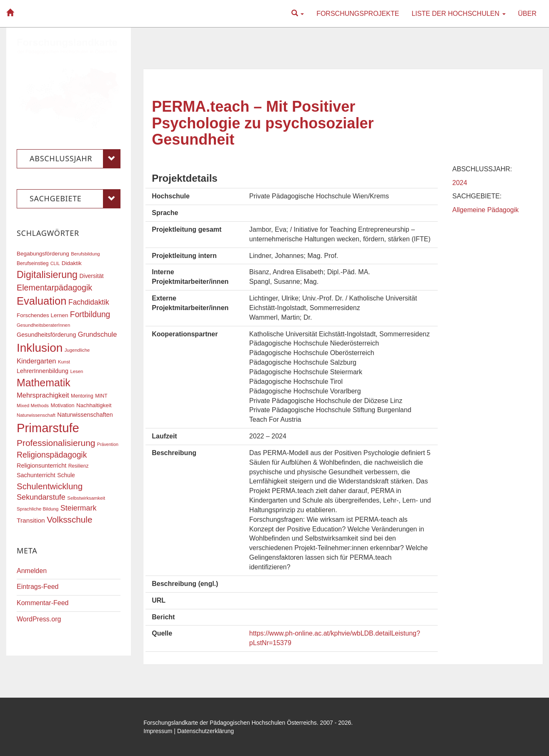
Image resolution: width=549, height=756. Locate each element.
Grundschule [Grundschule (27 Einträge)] (98, 334)
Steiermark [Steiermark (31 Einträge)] (79, 508)
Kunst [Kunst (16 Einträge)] (64, 362)
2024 (460, 183)
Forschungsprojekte (358, 14)
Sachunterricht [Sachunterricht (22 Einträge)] (36, 475)
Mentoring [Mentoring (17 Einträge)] (82, 396)
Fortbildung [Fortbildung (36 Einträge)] (90, 314)
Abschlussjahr (75, 159)
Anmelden (32, 571)
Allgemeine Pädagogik (485, 210)
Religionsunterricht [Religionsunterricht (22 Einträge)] (41, 466)
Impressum (158, 731)
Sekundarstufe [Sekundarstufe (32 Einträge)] (41, 497)
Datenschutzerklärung (206, 731)
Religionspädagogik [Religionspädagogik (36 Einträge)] (52, 455)
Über (527, 14)
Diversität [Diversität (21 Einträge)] (91, 276)
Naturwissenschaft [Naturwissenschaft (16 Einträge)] (36, 415)
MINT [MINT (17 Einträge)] (101, 396)
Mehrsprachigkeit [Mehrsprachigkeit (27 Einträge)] (43, 395)
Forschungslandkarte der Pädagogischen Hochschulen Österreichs (230, 723)
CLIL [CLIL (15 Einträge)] (55, 263)
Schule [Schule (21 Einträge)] (66, 475)
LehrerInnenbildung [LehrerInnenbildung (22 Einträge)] (43, 371)
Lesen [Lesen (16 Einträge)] (76, 371)
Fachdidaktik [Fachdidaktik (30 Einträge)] (89, 302)
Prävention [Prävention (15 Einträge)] (108, 444)
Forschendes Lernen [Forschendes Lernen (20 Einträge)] (42, 315)
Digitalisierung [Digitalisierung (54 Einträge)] (47, 275)
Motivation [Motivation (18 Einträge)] (62, 406)
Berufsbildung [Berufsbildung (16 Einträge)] (85, 254)
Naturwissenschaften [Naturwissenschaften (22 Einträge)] (85, 415)
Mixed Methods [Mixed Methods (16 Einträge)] (33, 406)
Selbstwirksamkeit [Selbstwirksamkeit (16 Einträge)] (86, 498)
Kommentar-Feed (43, 603)
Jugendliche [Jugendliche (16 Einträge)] (77, 350)
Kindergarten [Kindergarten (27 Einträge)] (36, 361)
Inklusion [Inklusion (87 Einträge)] (40, 348)
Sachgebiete (75, 199)
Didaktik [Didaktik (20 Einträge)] (72, 263)
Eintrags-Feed (38, 587)
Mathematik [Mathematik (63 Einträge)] (44, 383)
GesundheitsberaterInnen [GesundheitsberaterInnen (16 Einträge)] (43, 325)
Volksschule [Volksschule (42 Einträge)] (69, 519)
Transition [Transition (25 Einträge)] (31, 520)
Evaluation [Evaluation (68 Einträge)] (42, 301)
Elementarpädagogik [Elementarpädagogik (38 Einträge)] (54, 288)
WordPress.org (39, 619)
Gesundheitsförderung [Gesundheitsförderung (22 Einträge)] (46, 335)
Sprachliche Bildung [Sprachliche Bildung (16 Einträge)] (38, 509)
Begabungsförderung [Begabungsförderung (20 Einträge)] (43, 254)
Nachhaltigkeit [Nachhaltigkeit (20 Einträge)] (94, 405)
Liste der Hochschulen (458, 14)
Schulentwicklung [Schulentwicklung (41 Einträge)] (50, 486)
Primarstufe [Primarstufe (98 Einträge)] (48, 428)
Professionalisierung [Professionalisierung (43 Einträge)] (56, 443)
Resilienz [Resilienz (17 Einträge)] (79, 466)
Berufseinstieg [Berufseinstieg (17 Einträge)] (33, 263)
